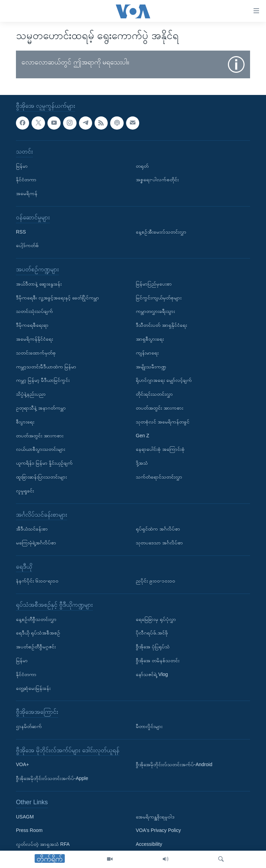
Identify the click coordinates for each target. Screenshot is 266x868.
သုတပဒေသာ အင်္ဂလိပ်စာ (159, 543)
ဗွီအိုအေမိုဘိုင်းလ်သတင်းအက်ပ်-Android (174, 764)
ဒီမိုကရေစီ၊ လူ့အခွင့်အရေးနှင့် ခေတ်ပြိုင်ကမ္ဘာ (57, 297)
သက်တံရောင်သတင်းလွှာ (159, 477)
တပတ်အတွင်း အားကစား (40, 435)
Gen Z (143, 435)
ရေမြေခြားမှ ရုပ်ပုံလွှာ (156, 619)
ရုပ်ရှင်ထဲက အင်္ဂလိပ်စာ (158, 529)
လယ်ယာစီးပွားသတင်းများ (41, 449)
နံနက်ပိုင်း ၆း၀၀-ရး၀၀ (37, 581)
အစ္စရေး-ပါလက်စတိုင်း (157, 179)
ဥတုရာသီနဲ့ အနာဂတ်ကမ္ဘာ (41, 408)
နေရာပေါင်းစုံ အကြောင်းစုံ (160, 449)
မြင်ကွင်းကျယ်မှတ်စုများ (159, 297)
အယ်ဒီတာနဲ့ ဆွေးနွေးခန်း (39, 283)
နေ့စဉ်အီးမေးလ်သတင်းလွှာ (161, 231)
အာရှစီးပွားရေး (150, 339)
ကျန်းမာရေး (147, 352)
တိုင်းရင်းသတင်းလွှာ (154, 394)
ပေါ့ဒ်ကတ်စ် (27, 245)
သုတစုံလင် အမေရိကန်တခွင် (163, 421)
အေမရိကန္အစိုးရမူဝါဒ (155, 816)
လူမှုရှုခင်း (25, 490)
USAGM (25, 816)
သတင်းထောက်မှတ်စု (36, 352)
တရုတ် (142, 166)
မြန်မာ (22, 166)
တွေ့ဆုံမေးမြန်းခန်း (33, 688)
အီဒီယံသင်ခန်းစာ (32, 529)
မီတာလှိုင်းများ (149, 726)
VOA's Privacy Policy (158, 830)
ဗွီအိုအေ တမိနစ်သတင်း (158, 660)
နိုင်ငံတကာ (26, 179)
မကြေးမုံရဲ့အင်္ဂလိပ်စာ (36, 543)
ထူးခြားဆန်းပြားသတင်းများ (41, 477)
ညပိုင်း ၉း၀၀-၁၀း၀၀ (156, 581)
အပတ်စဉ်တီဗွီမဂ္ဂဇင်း (36, 647)
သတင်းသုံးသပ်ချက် (34, 311)
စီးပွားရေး (25, 421)
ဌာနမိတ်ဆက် (29, 726)
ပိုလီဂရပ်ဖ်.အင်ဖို (152, 633)
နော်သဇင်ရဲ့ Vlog (152, 674)
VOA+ (23, 764)
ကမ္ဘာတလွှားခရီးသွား (155, 311)
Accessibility (149, 844)
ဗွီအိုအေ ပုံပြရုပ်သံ (153, 647)
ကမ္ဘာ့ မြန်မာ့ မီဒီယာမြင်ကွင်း (43, 380)
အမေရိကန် (27, 193)
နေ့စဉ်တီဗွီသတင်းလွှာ (36, 619)
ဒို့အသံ (142, 463)
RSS (21, 231)
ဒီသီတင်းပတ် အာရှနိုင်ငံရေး (161, 325)
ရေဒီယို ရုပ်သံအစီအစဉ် (38, 633)
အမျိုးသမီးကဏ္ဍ (151, 366)
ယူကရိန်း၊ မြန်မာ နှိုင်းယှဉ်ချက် (44, 463)
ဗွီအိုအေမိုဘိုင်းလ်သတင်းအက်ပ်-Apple (52, 778)
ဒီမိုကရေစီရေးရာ (32, 325)
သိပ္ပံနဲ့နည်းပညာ (31, 394)
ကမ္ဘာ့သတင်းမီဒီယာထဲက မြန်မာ (46, 366)
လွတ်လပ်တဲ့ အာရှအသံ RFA (43, 844)
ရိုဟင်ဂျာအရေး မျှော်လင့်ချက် (164, 380)
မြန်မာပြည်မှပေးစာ (154, 283)
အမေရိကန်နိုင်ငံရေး (34, 339)
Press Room (29, 830)
